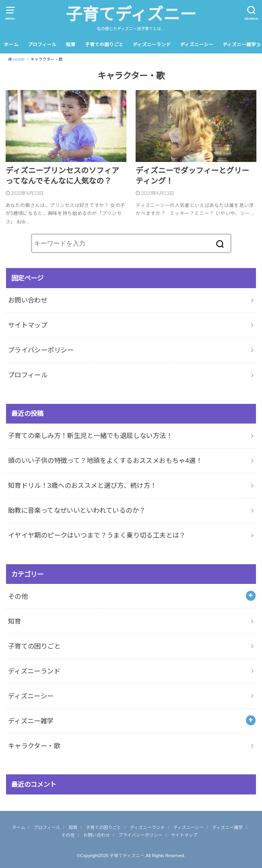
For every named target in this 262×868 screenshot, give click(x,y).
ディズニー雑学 (239, 45)
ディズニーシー (197, 45)
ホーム (11, 45)
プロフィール (42, 45)
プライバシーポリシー (41, 350)
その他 (18, 596)
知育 (71, 45)
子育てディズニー (131, 14)
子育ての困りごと (104, 45)
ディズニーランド (152, 45)
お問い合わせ (28, 300)
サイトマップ (28, 325)
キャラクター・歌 (34, 746)
